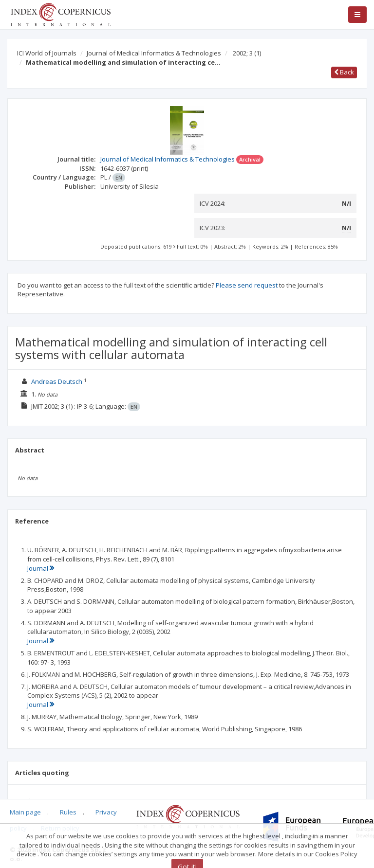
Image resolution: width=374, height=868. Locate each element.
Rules (68, 812)
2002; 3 (247, 53)
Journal (41, 568)
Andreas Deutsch (57, 381)
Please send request (247, 285)
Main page (25, 812)
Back (344, 72)
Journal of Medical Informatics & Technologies (154, 53)
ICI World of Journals (47, 53)
